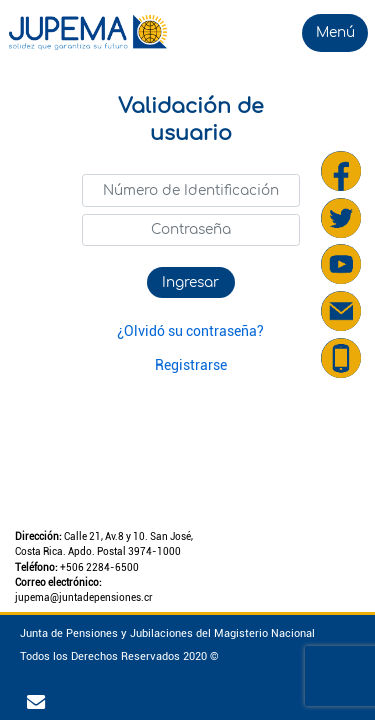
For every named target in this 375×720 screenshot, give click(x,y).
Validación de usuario (191, 120)
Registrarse (191, 365)
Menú (335, 32)
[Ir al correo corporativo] (38, 703)
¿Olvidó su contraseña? (190, 331)
